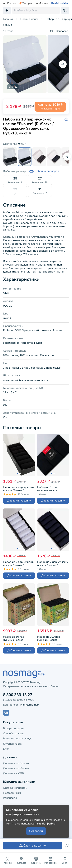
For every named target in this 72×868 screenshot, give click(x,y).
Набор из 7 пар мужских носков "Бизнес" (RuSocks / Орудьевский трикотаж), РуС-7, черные (19, 488)
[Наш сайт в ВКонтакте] (6, 713)
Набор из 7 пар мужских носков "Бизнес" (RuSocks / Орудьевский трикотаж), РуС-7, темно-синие (53, 563)
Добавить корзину (19, 501)
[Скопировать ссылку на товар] (67, 119)
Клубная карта (12, 744)
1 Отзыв (8, 31)
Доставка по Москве (16, 768)
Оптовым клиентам (15, 788)
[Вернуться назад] (7, 10)
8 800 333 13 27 (18, 695)
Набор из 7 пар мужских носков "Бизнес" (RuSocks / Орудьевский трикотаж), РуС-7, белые (19, 563)
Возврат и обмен (14, 728)
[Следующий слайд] (63, 64)
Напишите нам (30, 705)
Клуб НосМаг (60, 3)
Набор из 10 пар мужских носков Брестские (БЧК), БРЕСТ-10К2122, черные (53, 488)
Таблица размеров (44, 171)
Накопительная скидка (18, 739)
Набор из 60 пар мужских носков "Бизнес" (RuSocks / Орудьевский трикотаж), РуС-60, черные (19, 638)
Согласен (36, 831)
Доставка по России (16, 763)
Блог (6, 749)
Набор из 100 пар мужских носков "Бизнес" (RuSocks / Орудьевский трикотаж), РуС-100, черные (53, 638)
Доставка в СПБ (13, 773)
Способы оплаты (14, 733)
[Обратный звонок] (65, 10)
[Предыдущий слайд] (9, 64)
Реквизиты (10, 798)
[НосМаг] (36, 674)
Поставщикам (12, 793)
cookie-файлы (46, 824)
